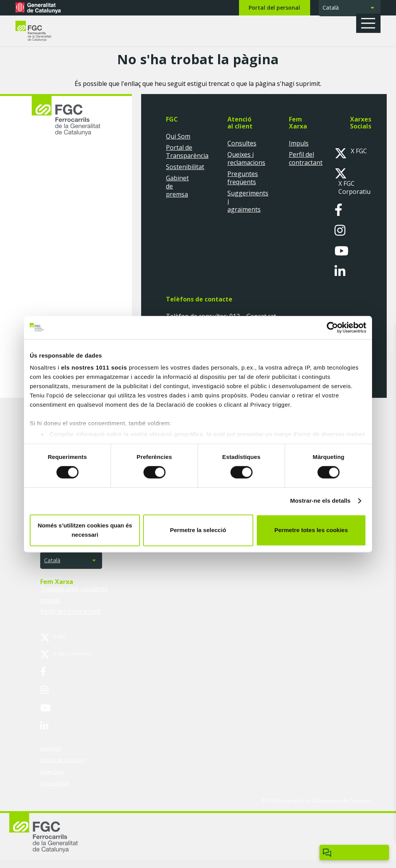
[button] (371, 23)
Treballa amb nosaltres (74, 589)
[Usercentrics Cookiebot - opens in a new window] (332, 327)
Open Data (52, 772)
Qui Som (178, 136)
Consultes (242, 143)
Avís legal (50, 749)
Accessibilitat (55, 783)
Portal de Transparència (187, 152)
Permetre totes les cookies (311, 530)
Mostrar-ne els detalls (320, 501)
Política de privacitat (62, 760)
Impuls (299, 143)
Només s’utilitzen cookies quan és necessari (85, 530)
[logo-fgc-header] (40, 31)
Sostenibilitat (185, 167)
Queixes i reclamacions (246, 158)
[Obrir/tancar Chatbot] (354, 853)
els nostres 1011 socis (94, 367)
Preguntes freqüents (243, 178)
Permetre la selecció (198, 530)
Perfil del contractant (306, 158)
